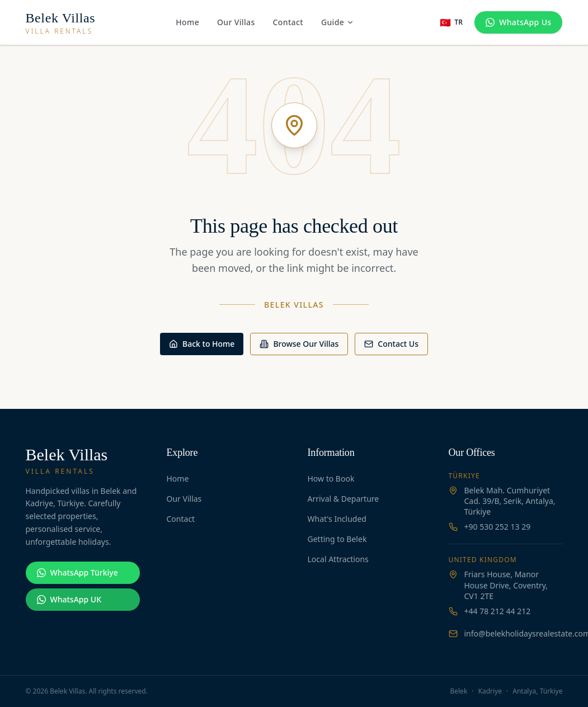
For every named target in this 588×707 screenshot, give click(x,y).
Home (187, 22)
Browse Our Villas (299, 344)
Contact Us (391, 344)
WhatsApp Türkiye (77, 572)
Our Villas (236, 22)
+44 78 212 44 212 (498, 611)
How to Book (331, 479)
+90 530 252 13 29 (498, 527)
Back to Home (202, 344)
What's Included (337, 519)
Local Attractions (338, 559)
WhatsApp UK (69, 599)
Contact (288, 22)
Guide (338, 22)
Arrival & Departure (344, 499)
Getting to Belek (337, 539)
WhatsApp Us (518, 22)
